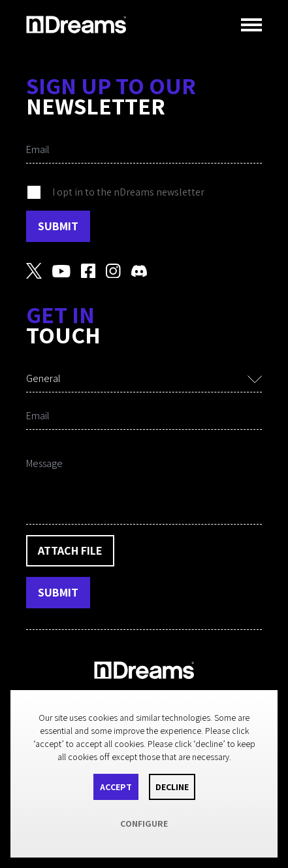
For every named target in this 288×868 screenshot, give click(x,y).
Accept (116, 787)
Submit (58, 226)
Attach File (70, 550)
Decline (172, 787)
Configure (144, 824)
